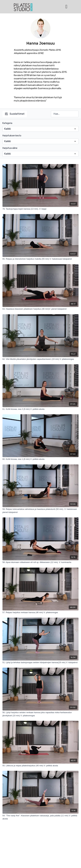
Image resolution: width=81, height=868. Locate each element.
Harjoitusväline (10, 148)
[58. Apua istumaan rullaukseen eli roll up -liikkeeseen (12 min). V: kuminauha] (41, 562)
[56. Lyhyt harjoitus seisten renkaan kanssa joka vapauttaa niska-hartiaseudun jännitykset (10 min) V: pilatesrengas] (41, 714)
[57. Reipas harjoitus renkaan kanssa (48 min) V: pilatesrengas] (41, 612)
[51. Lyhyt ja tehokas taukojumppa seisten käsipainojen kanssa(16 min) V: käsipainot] (41, 662)
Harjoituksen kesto (12, 136)
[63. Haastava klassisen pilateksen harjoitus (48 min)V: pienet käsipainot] (41, 309)
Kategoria (7, 123)
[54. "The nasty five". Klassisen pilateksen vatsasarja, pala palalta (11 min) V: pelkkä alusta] (41, 817)
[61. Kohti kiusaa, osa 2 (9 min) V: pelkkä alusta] (41, 409)
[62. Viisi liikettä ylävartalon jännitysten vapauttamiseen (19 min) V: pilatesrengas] (41, 359)
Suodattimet (15, 114)
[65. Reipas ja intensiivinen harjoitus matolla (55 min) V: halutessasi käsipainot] (41, 259)
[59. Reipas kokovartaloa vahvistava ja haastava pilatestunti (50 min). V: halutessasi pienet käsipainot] (41, 511)
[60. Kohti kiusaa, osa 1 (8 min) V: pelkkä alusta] (41, 459)
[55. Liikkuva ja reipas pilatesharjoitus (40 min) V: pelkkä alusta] (41, 766)
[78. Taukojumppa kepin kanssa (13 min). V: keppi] (41, 209)
